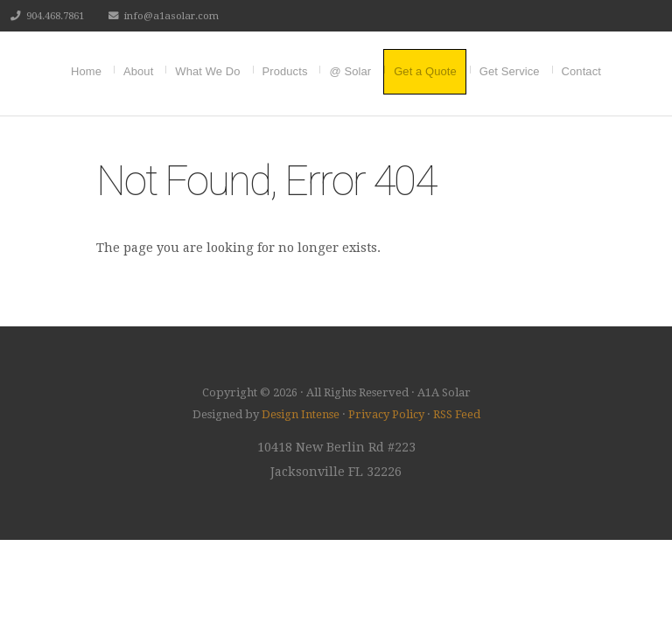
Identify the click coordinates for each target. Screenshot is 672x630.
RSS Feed (457, 414)
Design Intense (301, 414)
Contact (581, 71)
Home (86, 71)
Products (285, 71)
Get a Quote (425, 71)
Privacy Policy (386, 414)
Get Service (510, 71)
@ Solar (350, 71)
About (138, 71)
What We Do (207, 71)
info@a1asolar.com (171, 16)
